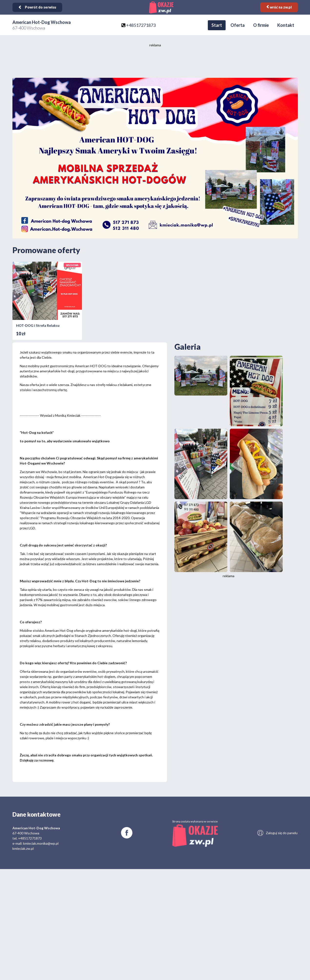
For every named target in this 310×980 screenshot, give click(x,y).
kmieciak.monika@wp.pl (41, 843)
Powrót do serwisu (37, 7)
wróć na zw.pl (279, 7)
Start (217, 25)
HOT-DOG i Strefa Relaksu (38, 325)
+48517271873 (141, 25)
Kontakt (286, 25)
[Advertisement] (155, 62)
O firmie (261, 25)
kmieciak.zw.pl (23, 848)
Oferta (238, 25)
